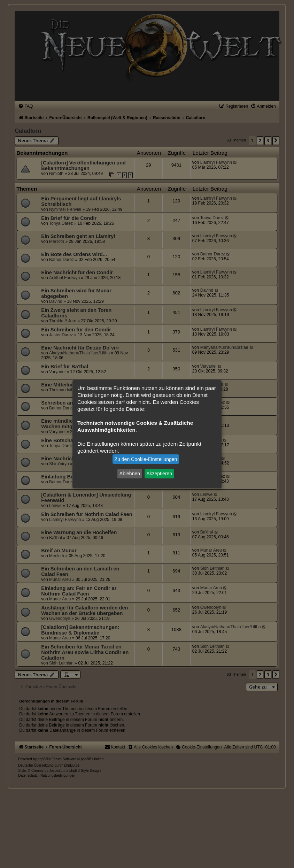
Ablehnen (130, 474)
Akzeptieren (159, 474)
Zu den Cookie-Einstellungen (146, 459)
